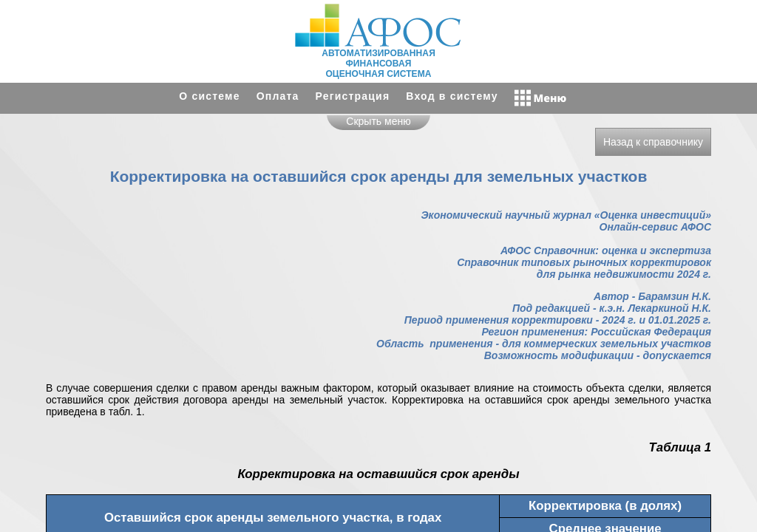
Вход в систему (452, 96)
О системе (209, 96)
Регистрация (353, 96)
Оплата (278, 96)
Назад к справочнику (653, 142)
